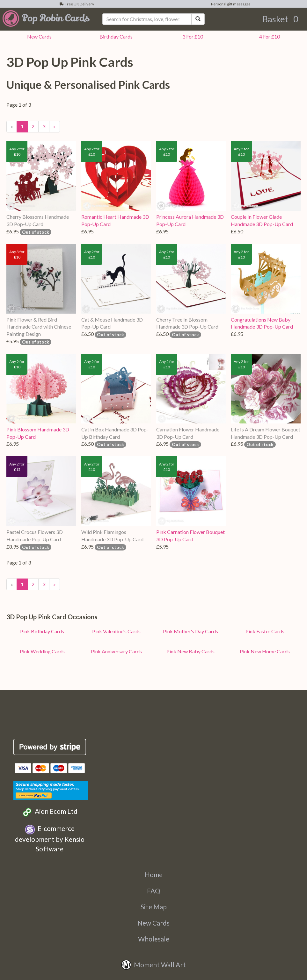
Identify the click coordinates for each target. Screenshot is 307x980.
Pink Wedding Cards (42, 651)
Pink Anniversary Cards (116, 651)
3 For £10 (192, 36)
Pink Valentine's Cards (116, 631)
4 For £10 (269, 36)
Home (154, 874)
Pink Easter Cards (265, 631)
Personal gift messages (230, 4)
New (38, 36)
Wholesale (154, 939)
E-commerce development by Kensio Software (50, 838)
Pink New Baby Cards (190, 651)
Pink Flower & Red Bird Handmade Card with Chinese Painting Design (39, 327)
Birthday (115, 36)
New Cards (153, 923)
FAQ (154, 891)
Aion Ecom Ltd (50, 812)
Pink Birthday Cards (42, 631)
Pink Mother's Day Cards (190, 631)
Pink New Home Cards (265, 651)
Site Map (154, 907)
